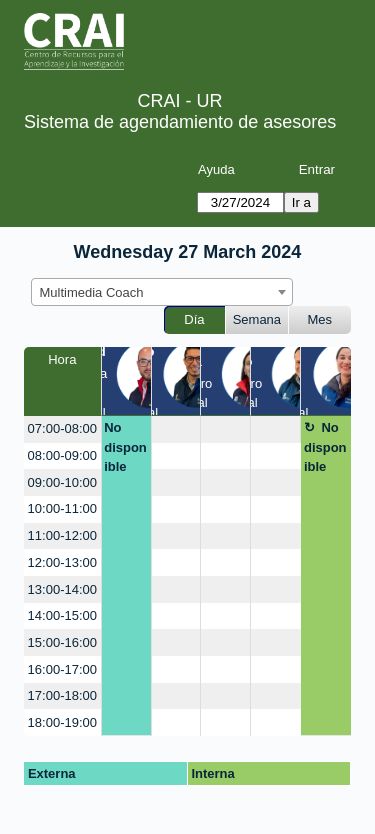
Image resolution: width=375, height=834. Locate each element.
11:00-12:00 (62, 535)
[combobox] (162, 292)
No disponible (125, 447)
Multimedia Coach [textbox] (92, 292)
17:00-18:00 (62, 695)
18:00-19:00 (62, 722)
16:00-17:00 (62, 669)
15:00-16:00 (62, 642)
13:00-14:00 (62, 589)
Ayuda (216, 169)
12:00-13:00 (62, 562)
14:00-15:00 (62, 615)
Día (194, 319)
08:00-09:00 (62, 455)
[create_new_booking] (176, 429)
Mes (320, 319)
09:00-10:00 (62, 482)
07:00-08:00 (62, 428)
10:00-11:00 (62, 508)
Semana (257, 319)
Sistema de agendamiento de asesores (180, 122)
